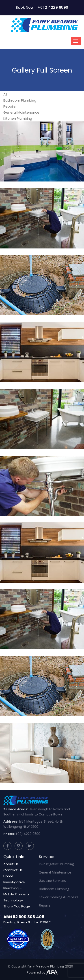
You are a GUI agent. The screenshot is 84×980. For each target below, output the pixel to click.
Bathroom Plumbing (54, 889)
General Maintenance (55, 872)
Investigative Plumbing (56, 864)
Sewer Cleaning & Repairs (59, 897)
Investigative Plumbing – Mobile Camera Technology (16, 891)
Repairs (45, 905)
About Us (11, 864)
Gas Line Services (52, 880)
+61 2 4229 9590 (53, 7)
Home (8, 876)
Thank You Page (17, 906)
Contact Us (13, 870)
